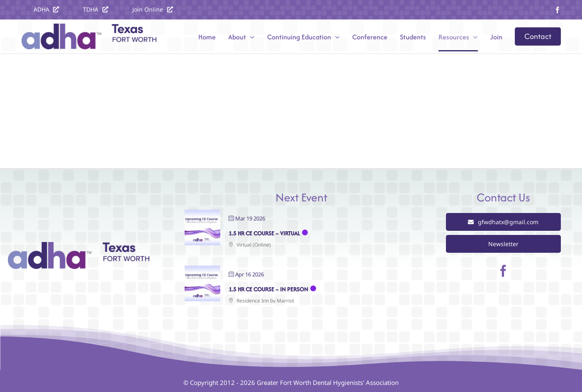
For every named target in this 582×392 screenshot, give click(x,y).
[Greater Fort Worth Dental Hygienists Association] (79, 246)
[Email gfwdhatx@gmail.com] (503, 222)
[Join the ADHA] (153, 9)
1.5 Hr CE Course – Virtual (264, 233)
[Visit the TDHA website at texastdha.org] (96, 9)
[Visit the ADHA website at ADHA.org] (46, 9)
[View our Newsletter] (503, 244)
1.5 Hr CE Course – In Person (268, 289)
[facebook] (558, 10)
